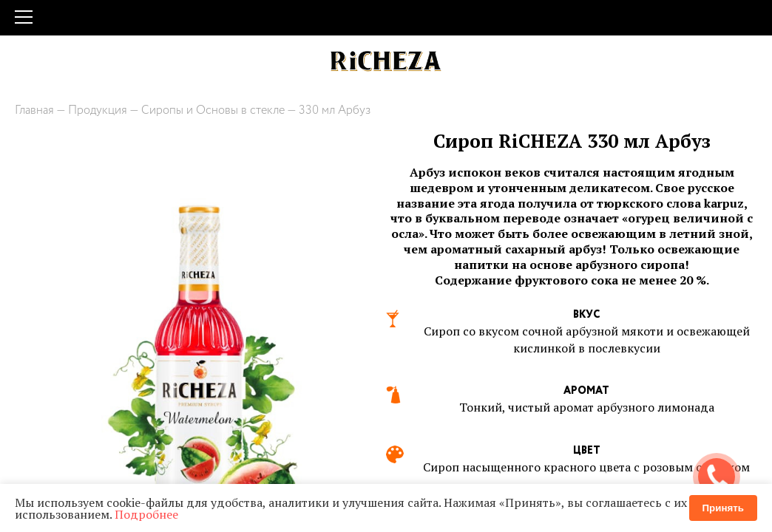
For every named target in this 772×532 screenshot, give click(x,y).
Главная (34, 110)
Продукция (98, 110)
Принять (723, 508)
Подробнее (146, 514)
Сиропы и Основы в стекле (213, 110)
